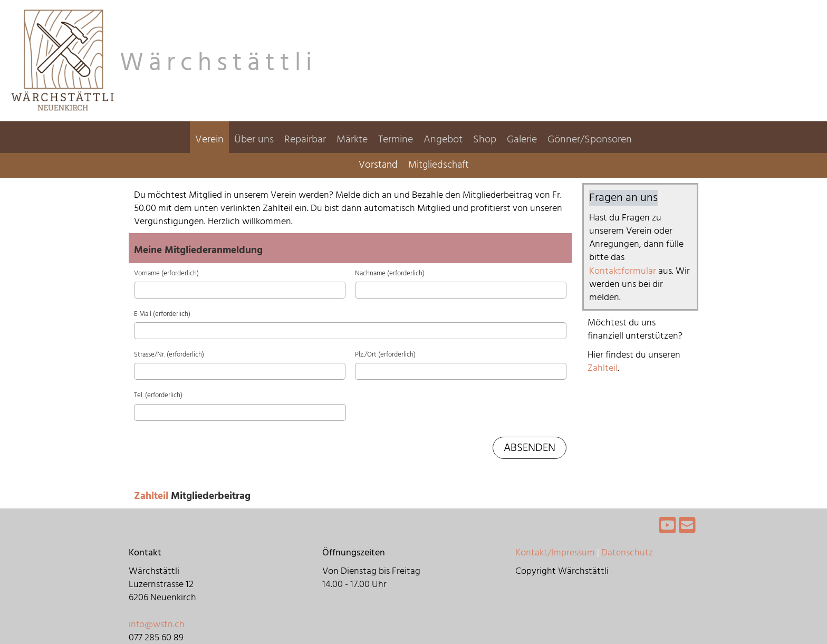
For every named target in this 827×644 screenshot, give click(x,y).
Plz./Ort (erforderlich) (385, 354)
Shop (485, 139)
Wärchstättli (218, 63)
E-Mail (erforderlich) (162, 314)
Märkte (352, 139)
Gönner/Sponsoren (590, 139)
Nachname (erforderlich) (390, 273)
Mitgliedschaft (439, 165)
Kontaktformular (624, 271)
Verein (209, 139)
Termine (396, 139)
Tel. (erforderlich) (158, 395)
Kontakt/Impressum (555, 552)
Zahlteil (152, 496)
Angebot (443, 139)
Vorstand (378, 165)
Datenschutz (627, 552)
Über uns (254, 139)
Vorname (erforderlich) (166, 273)
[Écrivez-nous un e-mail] (687, 527)
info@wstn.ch (157, 624)
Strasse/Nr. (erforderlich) (169, 354)
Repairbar (305, 139)
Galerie (522, 139)
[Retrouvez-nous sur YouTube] (668, 527)
